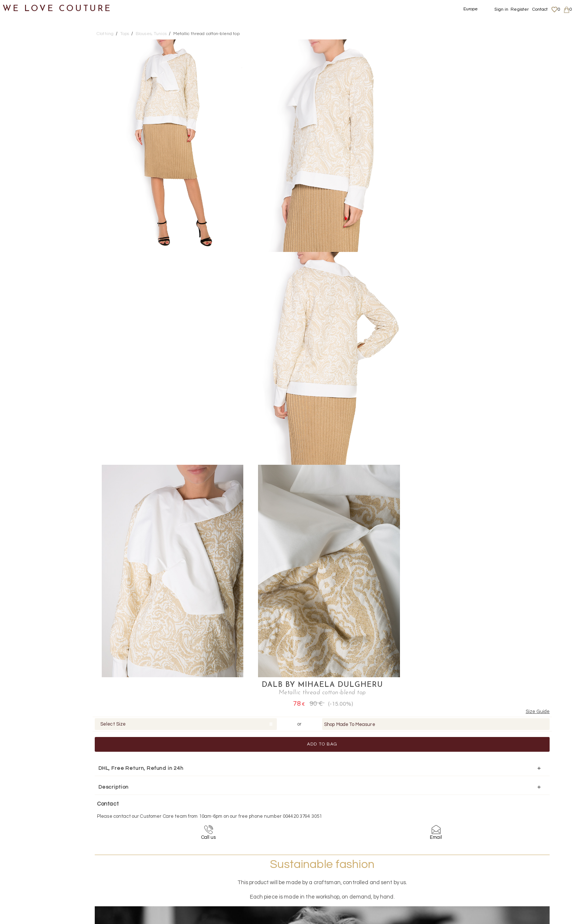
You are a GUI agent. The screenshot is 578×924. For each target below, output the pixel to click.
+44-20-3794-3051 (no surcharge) (335, 799)
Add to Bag (477, 103)
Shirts (31, 233)
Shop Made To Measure (504, 83)
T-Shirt (33, 251)
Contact (540, 9)
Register (520, 9)
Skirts (23, 144)
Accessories (25, 305)
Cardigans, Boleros (50, 198)
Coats (24, 72)
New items (23, 36)
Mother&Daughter (34, 341)
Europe (471, 9)
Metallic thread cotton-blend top (206, 34)
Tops (22, 162)
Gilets (31, 215)
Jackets (27, 108)
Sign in (501, 9)
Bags (15, 287)
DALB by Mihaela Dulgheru (477, 44)
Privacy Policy (490, 864)
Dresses (27, 90)
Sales (16, 358)
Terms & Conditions (496, 871)
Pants (24, 126)
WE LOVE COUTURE (58, 8)
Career (483, 878)
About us (485, 849)
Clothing (20, 54)
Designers (22, 323)
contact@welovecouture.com (497, 799)
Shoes (17, 269)
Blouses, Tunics (44, 179)
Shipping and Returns (499, 856)
